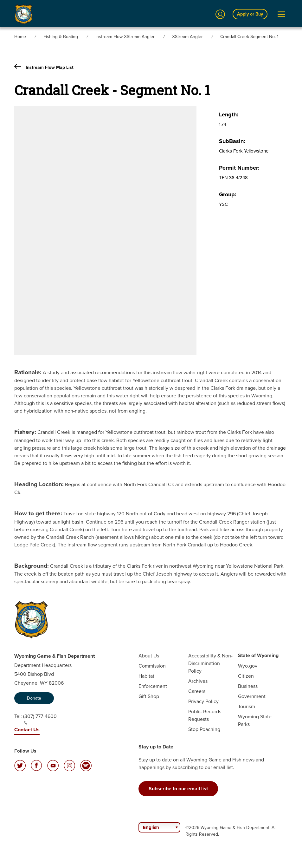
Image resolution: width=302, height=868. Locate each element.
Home (20, 36)
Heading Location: (39, 484)
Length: (229, 114)
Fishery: (25, 432)
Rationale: (28, 372)
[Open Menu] (281, 14)
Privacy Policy (203, 701)
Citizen (246, 676)
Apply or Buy (250, 14)
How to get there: (38, 513)
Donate (34, 698)
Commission (152, 666)
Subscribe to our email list (178, 789)
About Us (149, 656)
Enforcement (153, 686)
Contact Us (27, 730)
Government (252, 696)
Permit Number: (239, 168)
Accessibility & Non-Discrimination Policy (210, 663)
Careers (197, 691)
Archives (198, 681)
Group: (228, 194)
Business (248, 686)
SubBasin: (232, 141)
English (151, 827)
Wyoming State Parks (255, 720)
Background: (32, 565)
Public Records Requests (205, 715)
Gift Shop (149, 696)
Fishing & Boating (61, 36)
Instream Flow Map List (44, 67)
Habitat (146, 676)
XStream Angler (187, 36)
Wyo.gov (248, 666)
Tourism (247, 706)
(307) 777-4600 (40, 719)
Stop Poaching (204, 729)
